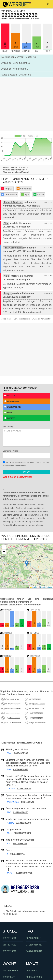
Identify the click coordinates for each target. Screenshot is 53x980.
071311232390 (23, 823)
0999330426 (9, 977)
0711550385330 (34, 945)
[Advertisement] (26, 105)
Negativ (10, 396)
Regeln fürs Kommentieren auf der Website (23, 525)
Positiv (9, 418)
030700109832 (21, 769)
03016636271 (20, 844)
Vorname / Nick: (26, 454)
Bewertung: (26, 436)
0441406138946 (34, 951)
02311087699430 (23, 833)
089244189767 (18, 854)
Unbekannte (12, 407)
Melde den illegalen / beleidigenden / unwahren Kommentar (26, 319)
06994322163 (21, 753)
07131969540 (27, 802)
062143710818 (34, 938)
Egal (8, 413)
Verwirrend (12, 401)
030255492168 (10, 970)
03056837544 (24, 789)
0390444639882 (34, 977)
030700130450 (21, 812)
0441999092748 (24, 873)
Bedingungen (24, 462)
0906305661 (32, 970)
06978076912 (10, 938)
